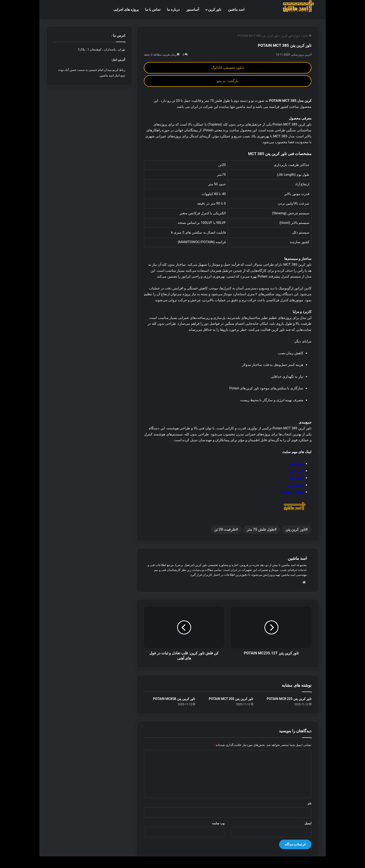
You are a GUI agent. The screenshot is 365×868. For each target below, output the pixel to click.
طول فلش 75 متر (261, 529)
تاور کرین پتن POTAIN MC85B (174, 699)
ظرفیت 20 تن (225, 529)
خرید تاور (297, 471)
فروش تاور (296, 485)
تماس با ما (153, 10)
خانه (307, 36)
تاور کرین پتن (296, 529)
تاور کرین (215, 10)
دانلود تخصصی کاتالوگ (228, 68)
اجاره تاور (296, 478)
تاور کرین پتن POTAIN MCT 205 (231, 699)
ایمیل (308, 823)
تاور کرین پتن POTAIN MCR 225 (289, 699)
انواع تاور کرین (291, 36)
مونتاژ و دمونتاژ (292, 492)
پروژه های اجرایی (126, 10)
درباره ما (173, 10)
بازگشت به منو (228, 81)
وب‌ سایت (218, 823)
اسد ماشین (236, 10)
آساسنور (193, 10)
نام (310, 803)
